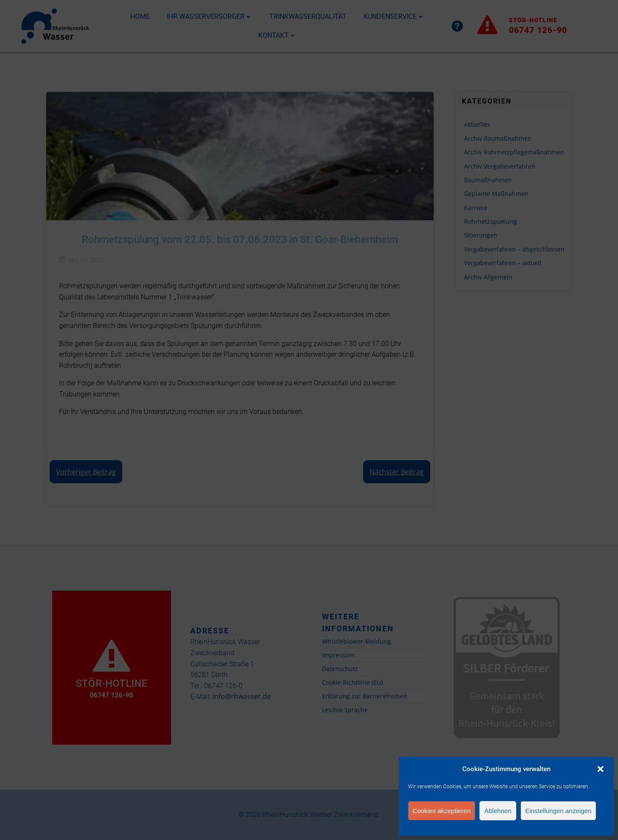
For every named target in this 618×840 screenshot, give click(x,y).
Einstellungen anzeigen (558, 811)
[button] (600, 769)
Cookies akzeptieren (442, 811)
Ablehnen (498, 811)
